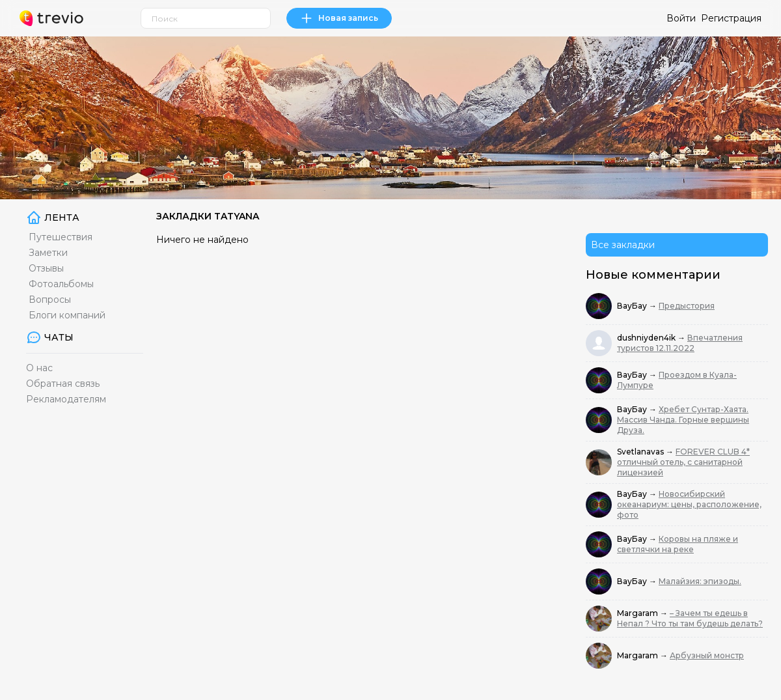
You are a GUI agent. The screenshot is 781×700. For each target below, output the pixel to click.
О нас (39, 368)
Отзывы (46, 268)
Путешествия (61, 237)
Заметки (48, 253)
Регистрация (731, 18)
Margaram (638, 613)
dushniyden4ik (647, 338)
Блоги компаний (67, 315)
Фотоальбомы (61, 284)
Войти (681, 18)
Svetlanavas (641, 452)
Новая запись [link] (339, 18)
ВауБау (633, 306)
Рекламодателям (66, 399)
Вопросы (50, 300)
